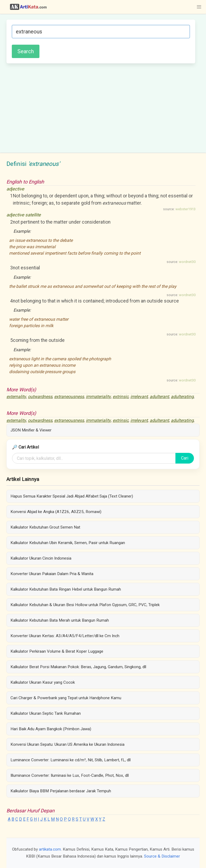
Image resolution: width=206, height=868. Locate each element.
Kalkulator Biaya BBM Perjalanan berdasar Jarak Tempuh (61, 791)
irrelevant (139, 397)
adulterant (159, 397)
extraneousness (69, 397)
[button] (199, 7)
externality (16, 397)
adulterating (182, 397)
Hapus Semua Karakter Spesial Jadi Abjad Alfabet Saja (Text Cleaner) (72, 496)
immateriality (98, 397)
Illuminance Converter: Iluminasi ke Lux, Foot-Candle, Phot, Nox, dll (70, 775)
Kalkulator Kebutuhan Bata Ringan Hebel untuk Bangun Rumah (66, 589)
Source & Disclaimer (162, 856)
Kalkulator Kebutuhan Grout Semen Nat (45, 527)
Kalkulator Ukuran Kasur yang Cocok (43, 682)
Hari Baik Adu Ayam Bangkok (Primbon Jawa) (51, 729)
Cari (185, 458)
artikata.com (50, 849)
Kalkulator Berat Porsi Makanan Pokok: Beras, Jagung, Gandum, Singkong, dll (78, 667)
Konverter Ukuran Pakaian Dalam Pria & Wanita (52, 574)
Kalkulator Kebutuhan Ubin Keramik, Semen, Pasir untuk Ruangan (68, 543)
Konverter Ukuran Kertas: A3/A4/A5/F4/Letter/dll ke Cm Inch (65, 636)
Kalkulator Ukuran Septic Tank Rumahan (46, 713)
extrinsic (121, 397)
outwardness (40, 397)
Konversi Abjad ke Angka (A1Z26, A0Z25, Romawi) (56, 512)
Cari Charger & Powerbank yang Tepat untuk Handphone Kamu (66, 698)
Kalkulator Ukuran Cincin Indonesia (41, 558)
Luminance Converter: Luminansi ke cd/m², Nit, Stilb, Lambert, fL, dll (71, 760)
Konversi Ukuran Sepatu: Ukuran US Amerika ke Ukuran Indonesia (67, 744)
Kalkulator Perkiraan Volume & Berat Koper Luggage (57, 651)
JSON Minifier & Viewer (31, 430)
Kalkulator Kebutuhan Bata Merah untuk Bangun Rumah (60, 620)
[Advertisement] (101, 107)
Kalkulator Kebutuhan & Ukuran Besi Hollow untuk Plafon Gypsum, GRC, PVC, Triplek (85, 605)
